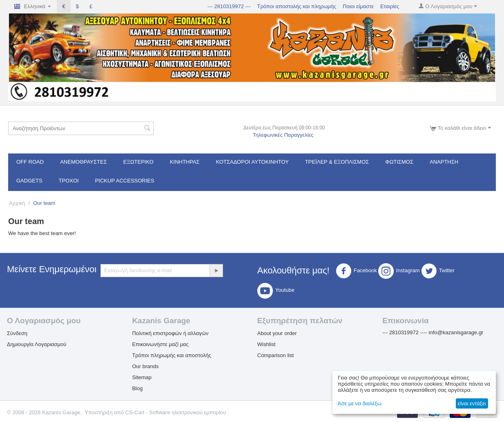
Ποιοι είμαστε (358, 6)
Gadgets (29, 181)
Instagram (399, 271)
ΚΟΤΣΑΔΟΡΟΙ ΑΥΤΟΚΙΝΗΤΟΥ (252, 162)
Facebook (356, 271)
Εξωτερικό (138, 162)
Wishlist (266, 344)
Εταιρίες (390, 6)
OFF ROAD (30, 162)
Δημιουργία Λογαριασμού (37, 344)
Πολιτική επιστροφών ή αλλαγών (170, 333)
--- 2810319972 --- (229, 6)
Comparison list (276, 355)
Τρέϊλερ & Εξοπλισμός (337, 162)
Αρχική (17, 203)
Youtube (276, 291)
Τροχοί (69, 181)
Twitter (438, 271)
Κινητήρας (185, 162)
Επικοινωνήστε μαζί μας (160, 344)
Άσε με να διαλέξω (360, 403)
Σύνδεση (17, 333)
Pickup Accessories (125, 181)
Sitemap (142, 377)
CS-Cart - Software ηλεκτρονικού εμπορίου (176, 412)
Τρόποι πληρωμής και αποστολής (172, 355)
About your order (277, 333)
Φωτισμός (399, 162)
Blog (137, 388)
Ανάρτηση (444, 162)
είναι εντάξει (472, 403)
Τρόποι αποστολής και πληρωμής (297, 6)
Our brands (145, 366)
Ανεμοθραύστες (84, 162)
